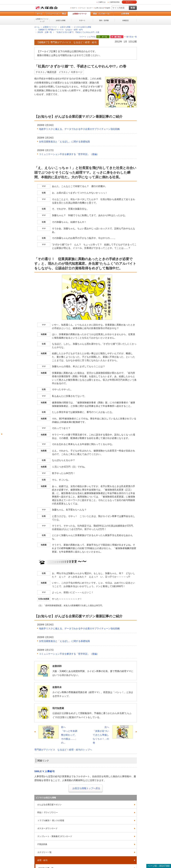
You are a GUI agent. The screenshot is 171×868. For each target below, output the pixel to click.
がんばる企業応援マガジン (49, 805)
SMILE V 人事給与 (45, 771)
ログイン (129, 2)
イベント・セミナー (86, 8)
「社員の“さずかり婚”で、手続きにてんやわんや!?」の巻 (77, 32)
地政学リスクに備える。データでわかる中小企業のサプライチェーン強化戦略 (79, 129)
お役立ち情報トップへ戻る (86, 788)
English (108, 8)
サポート (75, 8)
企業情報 (125, 14)
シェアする (91, 37)
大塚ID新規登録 (114, 2)
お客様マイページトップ (42, 20)
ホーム (39, 14)
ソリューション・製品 (56, 14)
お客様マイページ (80, 14)
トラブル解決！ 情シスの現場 (51, 820)
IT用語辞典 (42, 844)
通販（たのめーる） (102, 14)
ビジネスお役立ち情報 (82, 27)
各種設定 (126, 20)
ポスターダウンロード (47, 828)
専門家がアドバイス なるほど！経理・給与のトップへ (63, 750)
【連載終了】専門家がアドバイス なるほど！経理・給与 (60, 30)
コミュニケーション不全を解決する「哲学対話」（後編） (69, 154)
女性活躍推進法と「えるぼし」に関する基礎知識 (64, 142)
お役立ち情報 (61, 20)
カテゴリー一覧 (44, 852)
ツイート (83, 37)
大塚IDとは (102, 2)
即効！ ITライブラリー (48, 812)
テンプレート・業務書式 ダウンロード (55, 836)
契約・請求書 (104, 20)
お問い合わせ (99, 8)
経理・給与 (42, 860)
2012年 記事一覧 (45, 32)
